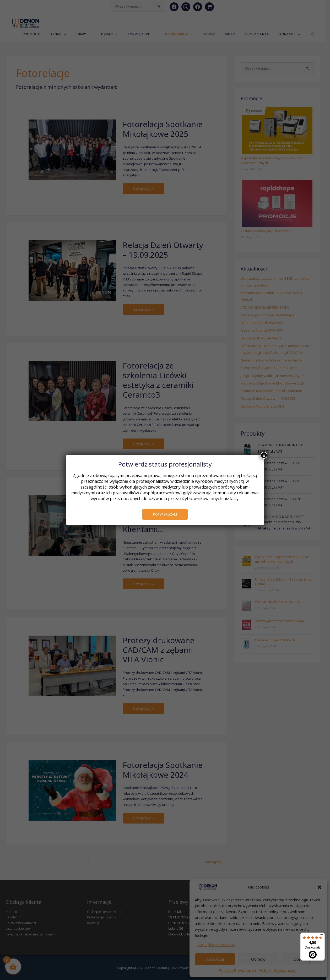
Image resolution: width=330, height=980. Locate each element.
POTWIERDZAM (165, 514)
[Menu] (322, 936)
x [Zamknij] (264, 455)
